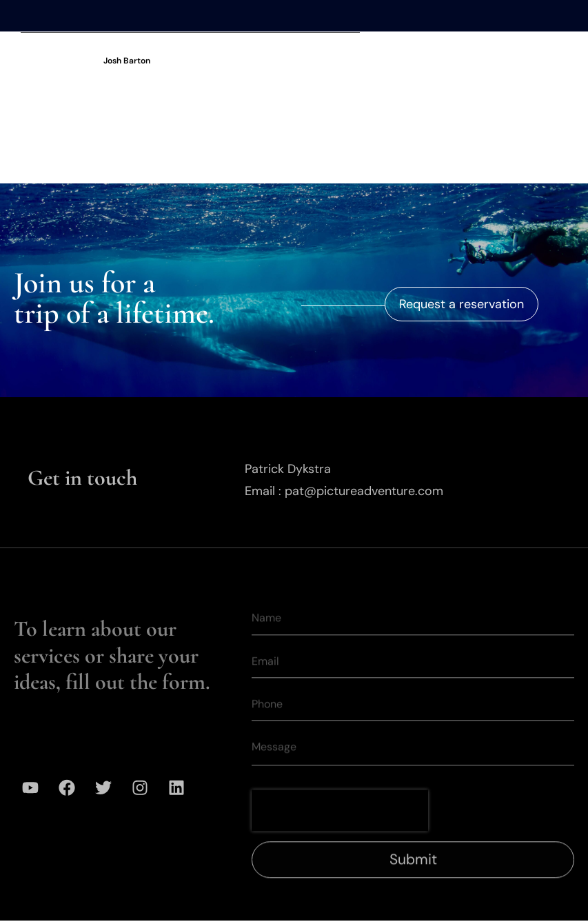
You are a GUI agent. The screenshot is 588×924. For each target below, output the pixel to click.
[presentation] (340, 827)
